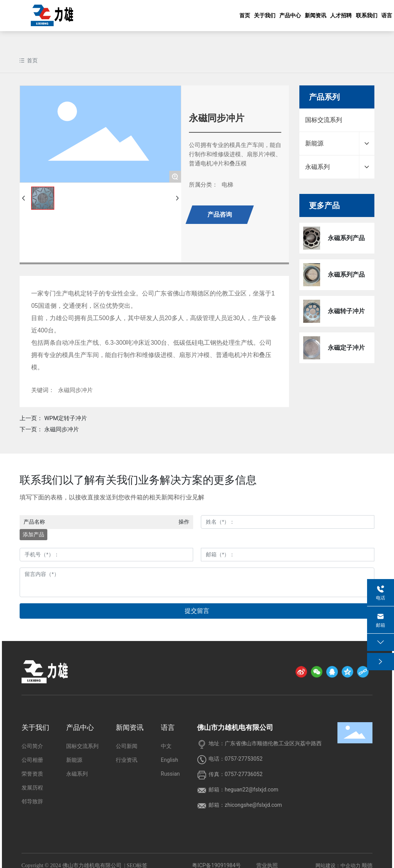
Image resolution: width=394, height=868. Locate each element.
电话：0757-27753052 (235, 759)
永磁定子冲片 (346, 348)
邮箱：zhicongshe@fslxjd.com (245, 805)
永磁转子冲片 (346, 311)
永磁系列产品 (346, 238)
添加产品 (33, 534)
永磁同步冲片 (62, 429)
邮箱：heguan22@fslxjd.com (243, 790)
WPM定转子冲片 (66, 418)
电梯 (227, 185)
